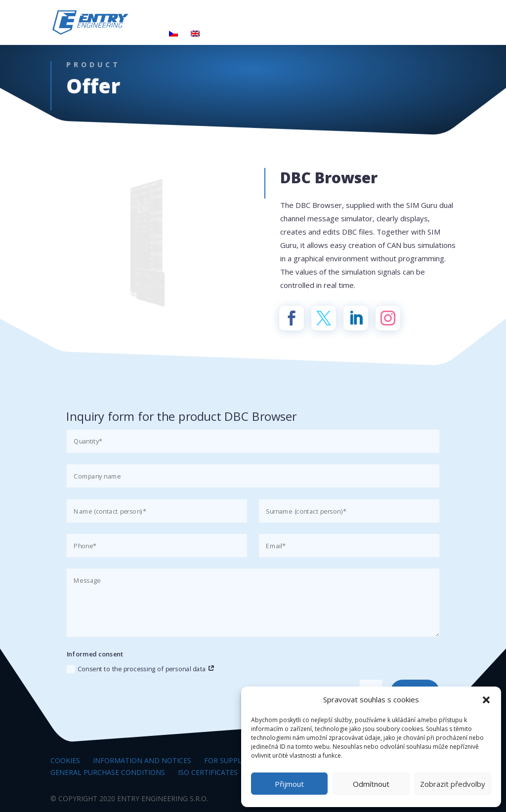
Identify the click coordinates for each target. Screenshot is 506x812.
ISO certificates (208, 772)
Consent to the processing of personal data (141, 669)
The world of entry (157, 20)
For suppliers (230, 760)
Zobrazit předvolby (453, 784)
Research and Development (312, 20)
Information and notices (142, 760)
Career (398, 20)
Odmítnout (371, 784)
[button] (486, 700)
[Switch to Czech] (173, 38)
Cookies (65, 760)
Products (231, 20)
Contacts (139, 35)
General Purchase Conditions (108, 772)
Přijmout (289, 784)
